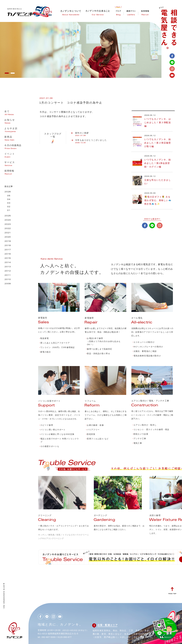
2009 (8, 284)
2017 (8, 250)
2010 (8, 280)
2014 (8, 263)
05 (9, 196)
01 (9, 211)
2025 (8, 216)
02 (9, 207)
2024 (8, 220)
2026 (8, 192)
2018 (8, 246)
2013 (8, 267)
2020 (8, 237)
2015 (8, 258)
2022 (8, 229)
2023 (8, 224)
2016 (8, 254)
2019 (8, 241)
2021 (8, 233)
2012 (8, 271)
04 (9, 200)
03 (9, 203)
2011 (8, 275)
